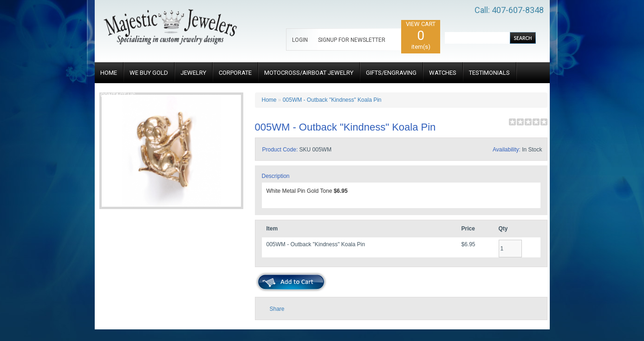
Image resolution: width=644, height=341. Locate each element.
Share (277, 309)
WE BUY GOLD (149, 73)
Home (269, 100)
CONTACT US (118, 95)
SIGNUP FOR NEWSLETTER (352, 40)
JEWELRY (193, 73)
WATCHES (443, 73)
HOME (109, 73)
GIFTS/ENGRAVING (391, 73)
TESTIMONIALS (489, 73)
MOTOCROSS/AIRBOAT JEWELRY (309, 73)
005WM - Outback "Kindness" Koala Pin (332, 100)
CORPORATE (235, 73)
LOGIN (300, 40)
